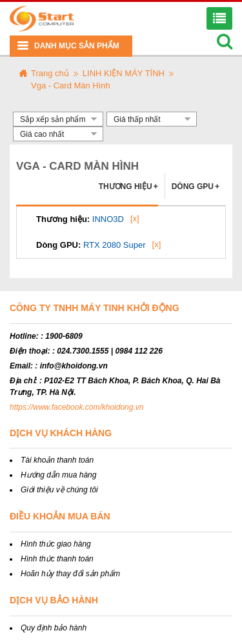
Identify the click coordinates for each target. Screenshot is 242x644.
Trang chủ (50, 73)
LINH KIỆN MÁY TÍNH (124, 73)
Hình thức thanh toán (57, 559)
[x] (135, 218)
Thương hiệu (128, 186)
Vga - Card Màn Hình (71, 86)
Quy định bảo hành (54, 628)
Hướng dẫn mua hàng (58, 475)
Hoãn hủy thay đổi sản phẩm (70, 574)
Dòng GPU (196, 186)
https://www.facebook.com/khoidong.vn (76, 407)
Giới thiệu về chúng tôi (59, 490)
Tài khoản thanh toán (57, 460)
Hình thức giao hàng (56, 544)
